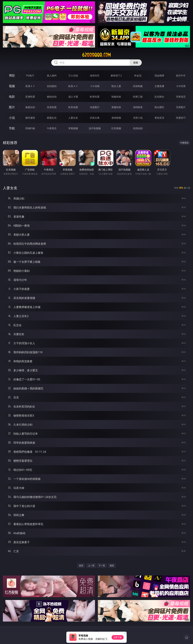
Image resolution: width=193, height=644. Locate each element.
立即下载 (118, 637)
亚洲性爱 (30, 97)
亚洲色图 (52, 107)
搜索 (136, 63)
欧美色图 (73, 107)
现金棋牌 (159, 76)
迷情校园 (116, 118)
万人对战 (73, 76)
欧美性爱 (95, 97)
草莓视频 (73, 128)
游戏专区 (95, 76)
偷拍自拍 (52, 97)
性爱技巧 (181, 118)
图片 (12, 107)
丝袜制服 (138, 86)
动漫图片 (95, 107)
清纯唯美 (138, 107)
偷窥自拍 (30, 107)
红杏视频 (116, 128)
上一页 (91, 566)
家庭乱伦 (52, 118)
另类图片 (181, 107)
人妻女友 (73, 118)
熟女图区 (159, 107)
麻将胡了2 (116, 76)
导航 (12, 128)
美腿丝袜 (116, 107)
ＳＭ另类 (181, 86)
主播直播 (159, 86)
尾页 (112, 566)
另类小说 (138, 118)
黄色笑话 (159, 118)
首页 (81, 566)
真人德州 (52, 76)
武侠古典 (95, 118)
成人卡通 (73, 97)
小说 (12, 118)
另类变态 (181, 97)
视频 (12, 86)
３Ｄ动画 (95, 86)
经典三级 (138, 97)
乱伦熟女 (159, 97)
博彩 (12, 75)
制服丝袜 (116, 97)
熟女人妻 (116, 86)
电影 (12, 97)
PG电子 (30, 76)
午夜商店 (52, 128)
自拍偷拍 (52, 86)
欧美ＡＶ (73, 86)
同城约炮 (30, 128)
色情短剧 (138, 128)
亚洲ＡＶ (30, 86)
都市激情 (30, 118)
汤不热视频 (95, 128)
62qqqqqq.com (96, 55)
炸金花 (138, 76)
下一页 (102, 566)
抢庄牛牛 (181, 76)
